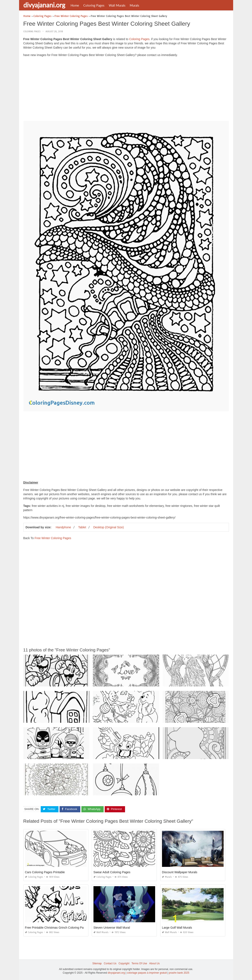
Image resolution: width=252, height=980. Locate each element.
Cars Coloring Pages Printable (45, 872)
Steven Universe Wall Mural (112, 928)
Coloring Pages (94, 5)
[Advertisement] (126, 90)
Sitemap (97, 963)
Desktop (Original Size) (109, 527)
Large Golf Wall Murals (177, 928)
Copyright (124, 963)
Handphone (63, 527)
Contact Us (110, 963)
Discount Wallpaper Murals (180, 872)
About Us (154, 963)
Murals (134, 5)
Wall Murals (117, 5)
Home (75, 5)
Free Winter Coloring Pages (53, 538)
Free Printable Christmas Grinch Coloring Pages (57, 928)
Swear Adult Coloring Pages (112, 872)
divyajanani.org (44, 5)
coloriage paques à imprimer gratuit (147, 973)
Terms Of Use (139, 963)
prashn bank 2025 (179, 973)
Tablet (82, 527)
